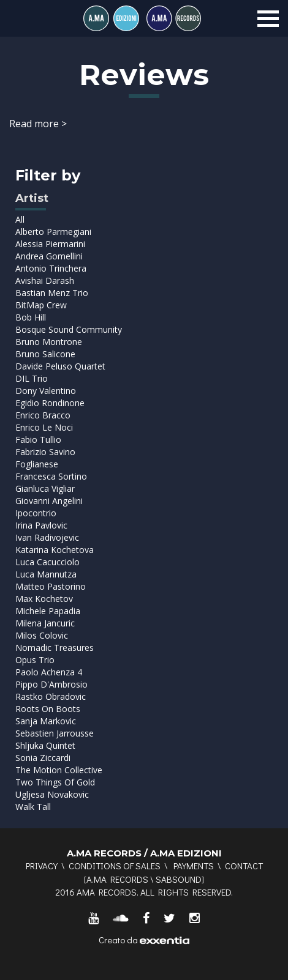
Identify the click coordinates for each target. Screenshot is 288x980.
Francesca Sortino (51, 476)
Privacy (42, 866)
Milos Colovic (42, 635)
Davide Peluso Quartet (60, 366)
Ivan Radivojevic (47, 537)
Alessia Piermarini (50, 244)
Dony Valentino (46, 391)
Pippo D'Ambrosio (51, 684)
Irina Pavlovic (41, 525)
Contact (244, 866)
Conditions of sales (115, 866)
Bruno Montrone (49, 342)
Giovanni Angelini (49, 501)
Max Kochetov (44, 599)
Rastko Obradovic (51, 696)
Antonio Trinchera (51, 268)
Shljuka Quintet (45, 745)
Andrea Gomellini (49, 256)
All (20, 219)
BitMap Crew (41, 305)
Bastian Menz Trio (52, 293)
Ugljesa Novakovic (52, 794)
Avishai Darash (45, 280)
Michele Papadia (48, 611)
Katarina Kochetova (55, 550)
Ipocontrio (36, 513)
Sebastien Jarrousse (55, 733)
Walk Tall (33, 807)
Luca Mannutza (46, 574)
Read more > (38, 124)
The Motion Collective (59, 770)
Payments (194, 866)
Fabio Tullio (38, 440)
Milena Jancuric (45, 623)
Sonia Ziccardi (43, 758)
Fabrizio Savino (45, 452)
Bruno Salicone (45, 354)
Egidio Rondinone (50, 403)
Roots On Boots (48, 709)
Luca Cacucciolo (47, 562)
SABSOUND (179, 879)
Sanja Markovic (46, 721)
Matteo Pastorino (51, 586)
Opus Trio (35, 660)
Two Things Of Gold (55, 782)
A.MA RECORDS (117, 879)
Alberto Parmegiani (53, 232)
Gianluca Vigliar (45, 488)
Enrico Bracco (43, 415)
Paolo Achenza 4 (49, 672)
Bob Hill (31, 317)
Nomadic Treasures (55, 648)
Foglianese (37, 464)
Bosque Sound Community (69, 329)
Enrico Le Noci (44, 427)
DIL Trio (32, 378)
